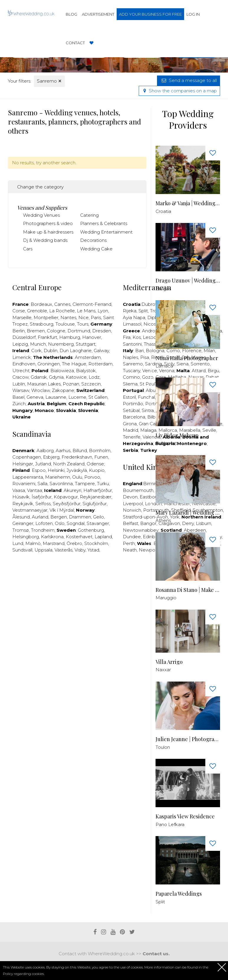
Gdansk (39, 377)
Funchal (146, 397)
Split (143, 311)
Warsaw (21, 390)
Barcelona (134, 417)
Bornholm (100, 450)
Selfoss (43, 504)
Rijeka (130, 311)
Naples (130, 357)
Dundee (132, 537)
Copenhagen (27, 457)
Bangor (148, 523)
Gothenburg (91, 530)
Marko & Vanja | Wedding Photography (188, 203)
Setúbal (131, 410)
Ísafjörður (42, 497)
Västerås (63, 550)
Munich (38, 344)
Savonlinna (61, 484)
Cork (36, 351)
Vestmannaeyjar (30, 510)
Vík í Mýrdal (62, 510)
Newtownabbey (141, 530)
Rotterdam (100, 364)
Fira (127, 337)
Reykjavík (23, 504)
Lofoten (44, 523)
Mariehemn (58, 477)
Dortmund (79, 331)
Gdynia (56, 377)
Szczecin (91, 384)
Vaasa (19, 490)
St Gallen (98, 397)
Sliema (130, 384)
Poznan (71, 384)
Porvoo (92, 477)
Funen (101, 457)
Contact (75, 43)
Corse (19, 311)
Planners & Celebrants (104, 223)
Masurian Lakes (44, 384)
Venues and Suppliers (42, 208)
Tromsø (21, 530)
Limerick (22, 357)
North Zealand (69, 464)
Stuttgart (86, 344)
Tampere (85, 484)
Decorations (93, 240)
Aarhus (63, 450)
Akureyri (72, 490)
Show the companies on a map (179, 91)
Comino (131, 377)
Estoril (129, 397)
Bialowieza (62, 371)
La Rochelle (62, 311)
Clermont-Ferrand (92, 304)
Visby (80, 550)
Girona (130, 424)
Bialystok (86, 371)
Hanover (92, 337)
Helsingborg (26, 537)
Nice (84, 317)
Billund (80, 450)
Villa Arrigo (169, 662)
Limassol (132, 324)
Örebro (74, 543)
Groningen (49, 364)
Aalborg (45, 450)
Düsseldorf (24, 337)
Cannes (62, 304)
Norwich (132, 510)
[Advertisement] (115, 576)
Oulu (77, 477)
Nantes (68, 317)
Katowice (76, 377)
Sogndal (76, 523)
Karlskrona (52, 537)
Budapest (166, 443)
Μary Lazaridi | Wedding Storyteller (188, 513)
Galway (101, 351)
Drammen (80, 517)
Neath (130, 550)
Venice (150, 371)
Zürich (19, 404)
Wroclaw (41, 390)
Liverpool (133, 504)
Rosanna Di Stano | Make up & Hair (188, 590)
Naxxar (163, 670)
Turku (103, 484)
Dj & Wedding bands (45, 240)
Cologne (56, 331)
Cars (28, 249)
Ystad (93, 550)
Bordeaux (41, 304)
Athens (163, 520)
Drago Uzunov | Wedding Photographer (188, 281)
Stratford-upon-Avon (145, 517)
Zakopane (63, 390)
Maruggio (166, 598)
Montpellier (46, 317)
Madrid (130, 430)
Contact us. (156, 954)
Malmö (33, 543)
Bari (139, 351)
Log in (193, 14)
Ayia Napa (134, 317)
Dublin (51, 351)
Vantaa (35, 490)
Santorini (132, 344)
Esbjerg (51, 457)
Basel (18, 397)
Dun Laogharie (76, 351)
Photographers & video (48, 223)
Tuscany (132, 371)
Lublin (19, 384)
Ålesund (21, 517)
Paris (96, 317)
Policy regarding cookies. (24, 974)
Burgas (163, 289)
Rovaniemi (24, 484)
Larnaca (164, 366)
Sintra (148, 410)
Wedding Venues (41, 215)
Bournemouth (138, 490)
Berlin (19, 331)
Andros (150, 331)
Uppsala (43, 550)
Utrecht (21, 371)
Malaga (148, 430)
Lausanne (56, 397)
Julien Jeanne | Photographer (188, 739)
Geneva (35, 397)
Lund (18, 543)
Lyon (103, 311)
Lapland (103, 537)
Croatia (163, 211)
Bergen (59, 517)
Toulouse (65, 324)
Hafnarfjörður (98, 490)
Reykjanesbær (96, 497)
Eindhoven (24, 364)
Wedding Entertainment (106, 232)
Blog (71, 14)
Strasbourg (42, 324)
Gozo (148, 377)
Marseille (22, 317)
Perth (129, 543)
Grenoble (37, 311)
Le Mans (86, 311)
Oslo (60, 523)
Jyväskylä (77, 470)
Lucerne (77, 397)
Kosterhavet (79, 537)
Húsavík (21, 497)
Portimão (133, 404)
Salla (42, 484)
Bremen (36, 331)
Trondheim (43, 530)
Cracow (20, 377)
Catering (89, 215)
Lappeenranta (28, 477)
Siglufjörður (95, 504)
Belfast (130, 523)
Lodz (94, 377)
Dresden (102, 331)
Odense (95, 464)
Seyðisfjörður (67, 504)
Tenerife (132, 437)
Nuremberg (61, 344)
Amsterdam (88, 357)
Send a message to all (189, 80)
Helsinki (56, 470)
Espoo (39, 470)
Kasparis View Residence (185, 816)
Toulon (163, 747)
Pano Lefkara (170, 824)
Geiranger (23, 523)
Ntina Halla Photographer (187, 358)
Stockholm (96, 543)
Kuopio (97, 470)
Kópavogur (66, 497)
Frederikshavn (77, 457)
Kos (137, 337)
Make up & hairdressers (48, 232)
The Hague (74, 364)
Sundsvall (22, 550)
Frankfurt (47, 337)
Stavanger (98, 523)
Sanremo (49, 81)
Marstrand (54, 543)
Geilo (99, 517)
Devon (130, 497)
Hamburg (70, 337)
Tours (83, 324)
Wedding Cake (96, 249)
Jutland (43, 464)
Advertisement (98, 14)
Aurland (40, 517)
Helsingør (23, 464)
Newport (149, 550)
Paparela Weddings (179, 894)
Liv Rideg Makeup (177, 435)
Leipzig (20, 344)
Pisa (145, 357)
